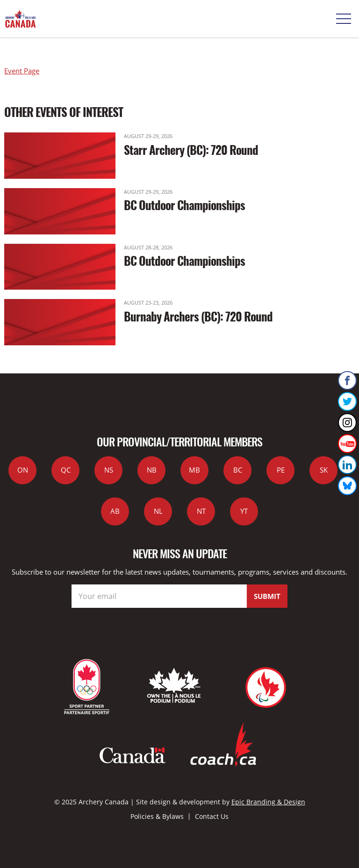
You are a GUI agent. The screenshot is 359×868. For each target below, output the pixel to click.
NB (152, 470)
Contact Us (212, 816)
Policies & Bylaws (157, 816)
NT (201, 511)
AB (115, 511)
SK (324, 470)
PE (281, 470)
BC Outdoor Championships (184, 205)
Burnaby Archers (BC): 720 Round (198, 316)
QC (66, 470)
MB (194, 470)
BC (238, 470)
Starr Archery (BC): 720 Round (191, 150)
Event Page (22, 71)
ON (23, 470)
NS (109, 470)
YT (244, 511)
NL (158, 511)
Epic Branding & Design (268, 802)
